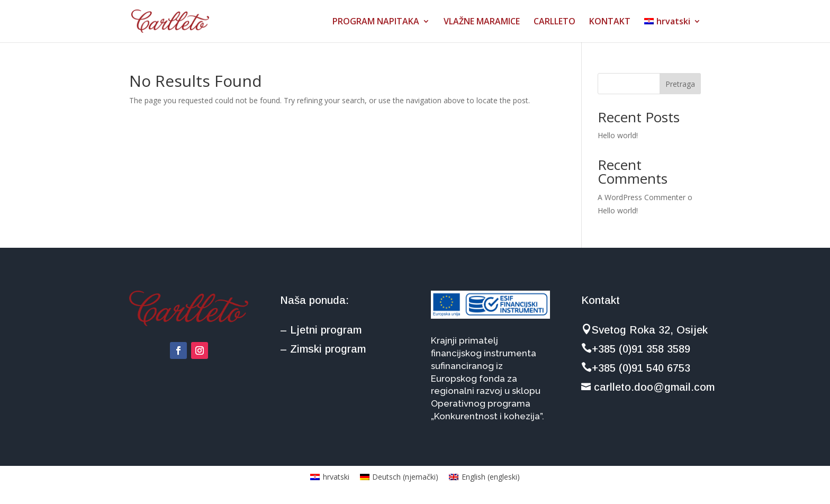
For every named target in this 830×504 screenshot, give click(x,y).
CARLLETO (554, 22)
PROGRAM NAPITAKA (376, 22)
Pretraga (680, 84)
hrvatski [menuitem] (336, 477)
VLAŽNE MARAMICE (482, 22)
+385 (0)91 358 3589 (636, 349)
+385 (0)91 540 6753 (636, 368)
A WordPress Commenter (642, 197)
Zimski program (328, 349)
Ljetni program (326, 330)
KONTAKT (610, 22)
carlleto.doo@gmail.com (648, 387)
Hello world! (618, 135)
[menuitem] (673, 30)
